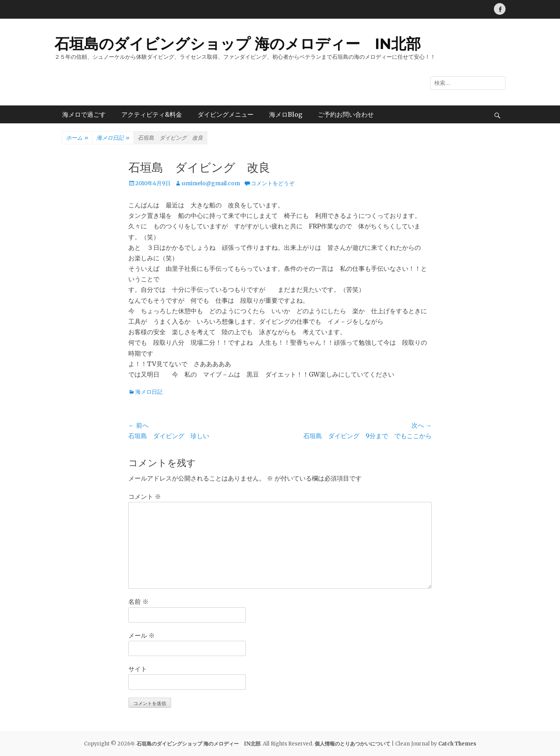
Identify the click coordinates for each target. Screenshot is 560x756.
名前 (138, 602)
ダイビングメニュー (226, 114)
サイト (138, 669)
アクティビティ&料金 (152, 114)
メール (142, 635)
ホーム (77, 138)
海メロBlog (286, 114)
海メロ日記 (113, 138)
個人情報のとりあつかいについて (353, 744)
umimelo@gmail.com (211, 183)
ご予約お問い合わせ (346, 114)
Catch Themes (457, 744)
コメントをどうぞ (273, 183)
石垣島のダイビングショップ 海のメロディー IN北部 (238, 44)
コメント (145, 496)
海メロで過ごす (84, 114)
